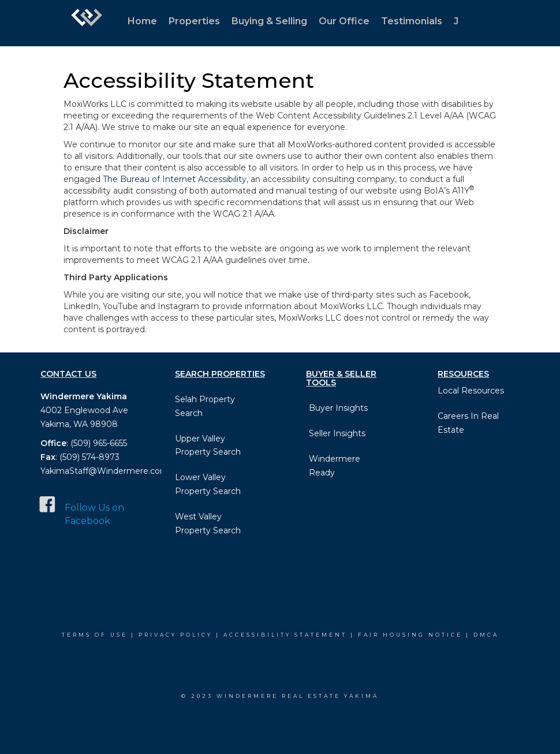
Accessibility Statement (285, 635)
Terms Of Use (95, 635)
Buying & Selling (269, 21)
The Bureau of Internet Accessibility (175, 179)
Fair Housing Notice (410, 635)
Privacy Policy (176, 635)
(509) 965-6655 (99, 443)
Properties (194, 21)
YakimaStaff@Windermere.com (104, 471)
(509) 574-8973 (88, 457)
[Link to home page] (87, 23)
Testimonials (412, 21)
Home (142, 21)
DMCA (486, 635)
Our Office (344, 21)
